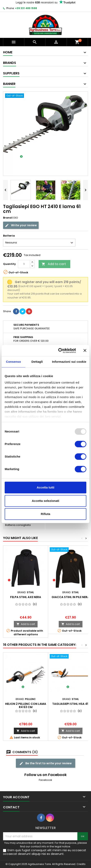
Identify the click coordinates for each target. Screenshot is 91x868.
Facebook (45, 780)
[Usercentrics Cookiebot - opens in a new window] (58, 351)
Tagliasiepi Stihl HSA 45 (71, 704)
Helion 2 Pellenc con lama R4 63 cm (26, 705)
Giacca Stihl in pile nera (70, 597)
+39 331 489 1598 (26, 8)
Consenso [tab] (14, 362)
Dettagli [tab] (37, 362)
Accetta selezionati (45, 501)
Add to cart (54, 264)
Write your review (21, 225)
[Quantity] (24, 264)
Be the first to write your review (45, 763)
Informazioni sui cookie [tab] (69, 362)
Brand (7, 218)
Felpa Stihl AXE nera (26, 597)
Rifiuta (46, 514)
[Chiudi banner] (85, 351)
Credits (81, 864)
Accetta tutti (46, 487)
